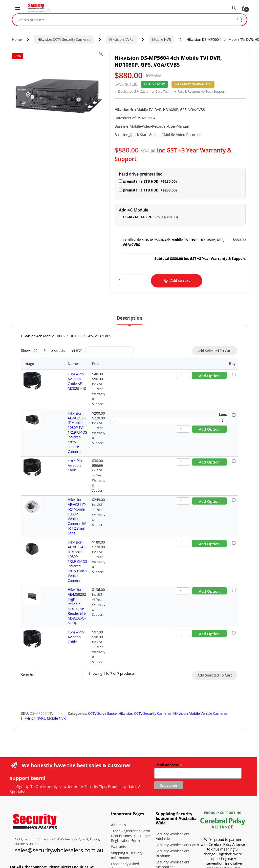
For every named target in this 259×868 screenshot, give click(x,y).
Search (240, 20)
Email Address (168, 674)
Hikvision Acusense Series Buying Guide (177, 824)
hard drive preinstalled (141, 174)
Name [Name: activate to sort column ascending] (51, 364)
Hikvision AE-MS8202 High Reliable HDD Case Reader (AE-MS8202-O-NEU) (63, 533)
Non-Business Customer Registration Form (131, 747)
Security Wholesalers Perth (177, 754)
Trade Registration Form (131, 740)
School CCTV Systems (173, 804)
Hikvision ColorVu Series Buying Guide (175, 835)
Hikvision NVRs (121, 39)
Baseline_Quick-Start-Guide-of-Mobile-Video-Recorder (158, 135)
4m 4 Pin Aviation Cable (60, 439)
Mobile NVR (161, 39)
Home (17, 39)
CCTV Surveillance (102, 623)
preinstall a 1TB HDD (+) (148, 190)
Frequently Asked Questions (125, 776)
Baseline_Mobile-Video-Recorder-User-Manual (152, 126)
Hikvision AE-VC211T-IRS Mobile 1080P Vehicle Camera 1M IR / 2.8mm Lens (61, 475)
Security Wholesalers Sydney (173, 785)
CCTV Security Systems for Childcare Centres (177, 796)
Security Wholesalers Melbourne (173, 774)
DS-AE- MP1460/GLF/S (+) (148, 217)
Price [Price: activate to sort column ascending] (89, 364)
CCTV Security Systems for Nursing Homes (177, 813)
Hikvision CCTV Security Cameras (64, 39)
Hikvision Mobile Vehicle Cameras (200, 623)
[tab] (129, 320)
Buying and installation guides (129, 793)
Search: (102, 350)
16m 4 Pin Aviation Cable (61, 554)
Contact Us (120, 814)
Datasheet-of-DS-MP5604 (135, 118)
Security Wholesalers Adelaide (173, 746)
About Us (118, 734)
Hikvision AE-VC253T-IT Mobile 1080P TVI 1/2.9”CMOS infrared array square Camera (60, 415)
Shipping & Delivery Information (127, 765)
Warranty (118, 756)
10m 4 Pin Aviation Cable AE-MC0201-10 (61, 379)
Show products (43, 350)
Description (129, 318)
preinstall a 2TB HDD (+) (148, 181)
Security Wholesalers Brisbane (173, 763)
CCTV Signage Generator (131, 808)
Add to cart (180, 281)
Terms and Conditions (129, 784)
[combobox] (122, 20)
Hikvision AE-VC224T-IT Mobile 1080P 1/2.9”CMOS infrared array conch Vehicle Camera (63, 503)
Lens (223, 405)
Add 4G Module (134, 210)
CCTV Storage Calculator (131, 801)
